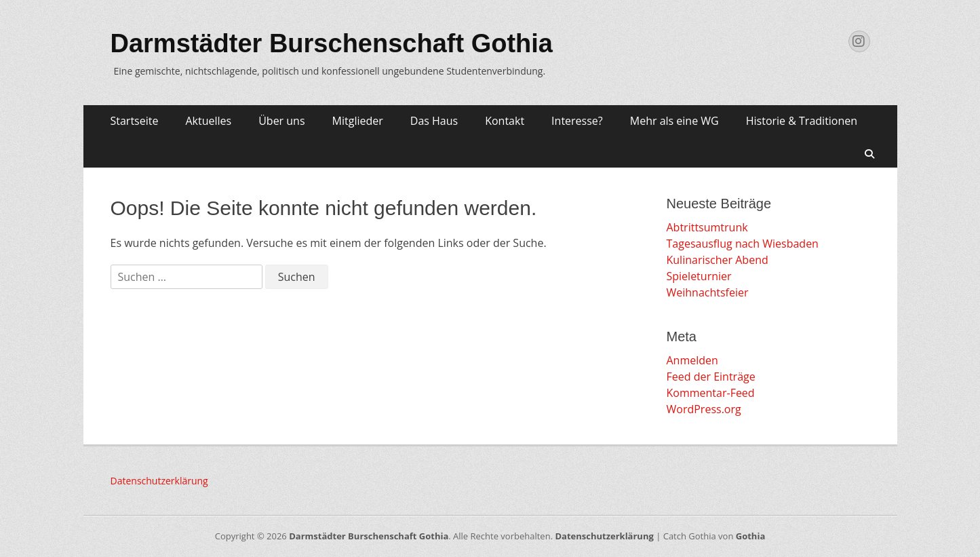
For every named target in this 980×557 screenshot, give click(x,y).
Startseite (135, 121)
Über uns (281, 121)
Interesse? (577, 121)
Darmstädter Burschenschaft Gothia (332, 43)
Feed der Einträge (711, 377)
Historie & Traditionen (802, 121)
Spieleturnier (699, 276)
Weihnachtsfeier (708, 292)
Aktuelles (208, 121)
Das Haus (434, 121)
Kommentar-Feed (711, 393)
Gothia (750, 536)
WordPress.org (704, 409)
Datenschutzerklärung (159, 481)
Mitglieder (358, 121)
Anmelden (692, 360)
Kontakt (505, 121)
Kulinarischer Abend (718, 260)
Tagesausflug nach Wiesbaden (743, 244)
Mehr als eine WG (674, 121)
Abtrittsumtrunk (707, 227)
